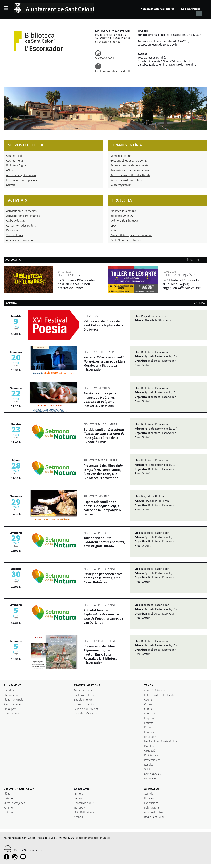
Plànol (7, 794)
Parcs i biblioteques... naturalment (131, 235)
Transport (80, 807)
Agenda (78, 817)
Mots (113, 230)
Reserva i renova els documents (129, 165)
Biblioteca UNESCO (122, 216)
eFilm (10, 170)
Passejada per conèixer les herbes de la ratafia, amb (103, 578)
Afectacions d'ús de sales (21, 240)
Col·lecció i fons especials (21, 180)
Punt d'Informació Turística (127, 240)
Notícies (149, 798)
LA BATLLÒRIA (83, 789)
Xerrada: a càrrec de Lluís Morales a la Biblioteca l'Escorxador (104, 363)
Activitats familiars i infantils (23, 216)
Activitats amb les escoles (21, 211)
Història (8, 812)
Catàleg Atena (14, 160)
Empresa (149, 718)
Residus (149, 764)
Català (148, 700)
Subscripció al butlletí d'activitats (130, 175)
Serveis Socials (153, 774)
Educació (150, 713)
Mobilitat (150, 746)
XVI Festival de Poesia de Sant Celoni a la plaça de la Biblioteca (103, 325)
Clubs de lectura (16, 220)
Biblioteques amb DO (123, 211)
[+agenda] (199, 303)
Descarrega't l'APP (121, 185)
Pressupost (10, 709)
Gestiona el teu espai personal (128, 160)
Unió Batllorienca (84, 812)
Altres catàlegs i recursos (21, 175)
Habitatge (150, 737)
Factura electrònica (85, 695)
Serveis (11, 185)
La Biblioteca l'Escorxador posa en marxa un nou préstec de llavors (76, 284)
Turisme (8, 798)
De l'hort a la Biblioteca (124, 220)
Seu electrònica (191, 9)
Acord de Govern (13, 704)
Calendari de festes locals (159, 695)
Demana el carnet (121, 156)
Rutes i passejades (14, 803)
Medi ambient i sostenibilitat (161, 741)
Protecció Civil (153, 760)
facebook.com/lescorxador (111, 71)
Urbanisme (151, 778)
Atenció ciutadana (155, 690)
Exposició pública (84, 704)
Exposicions (13, 230)
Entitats (149, 723)
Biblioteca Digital (16, 165)
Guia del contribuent (86, 709)
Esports (149, 727)
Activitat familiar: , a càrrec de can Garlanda (103, 616)
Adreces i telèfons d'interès (157, 9)
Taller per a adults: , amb (104, 542)
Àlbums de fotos (154, 812)
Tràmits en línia (83, 690)
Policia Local (152, 755)
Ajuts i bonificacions (86, 713)
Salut (147, 769)
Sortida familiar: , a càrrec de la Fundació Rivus (104, 436)
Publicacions (152, 807)
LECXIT (115, 225)
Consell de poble (84, 803)
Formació (150, 732)
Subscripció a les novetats (126, 180)
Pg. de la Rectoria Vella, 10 (160, 356)
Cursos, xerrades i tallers (21, 225)
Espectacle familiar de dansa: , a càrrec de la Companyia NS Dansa (103, 508)
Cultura (148, 709)
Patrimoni (9, 807)
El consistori (11, 695)
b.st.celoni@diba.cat (107, 42)
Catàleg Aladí (14, 156)
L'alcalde (9, 690)
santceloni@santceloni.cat (92, 838)
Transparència (12, 713)
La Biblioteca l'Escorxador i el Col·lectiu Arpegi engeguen (182, 284)
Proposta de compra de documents (132, 170)
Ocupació (150, 751)
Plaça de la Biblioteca (157, 320)
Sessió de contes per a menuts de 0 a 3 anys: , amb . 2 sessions (100, 399)
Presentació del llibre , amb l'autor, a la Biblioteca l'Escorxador (103, 472)
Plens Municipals (13, 700)
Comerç (149, 704)
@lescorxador (103, 58)
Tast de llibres (15, 235)
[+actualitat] (196, 260)
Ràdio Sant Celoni (155, 817)
